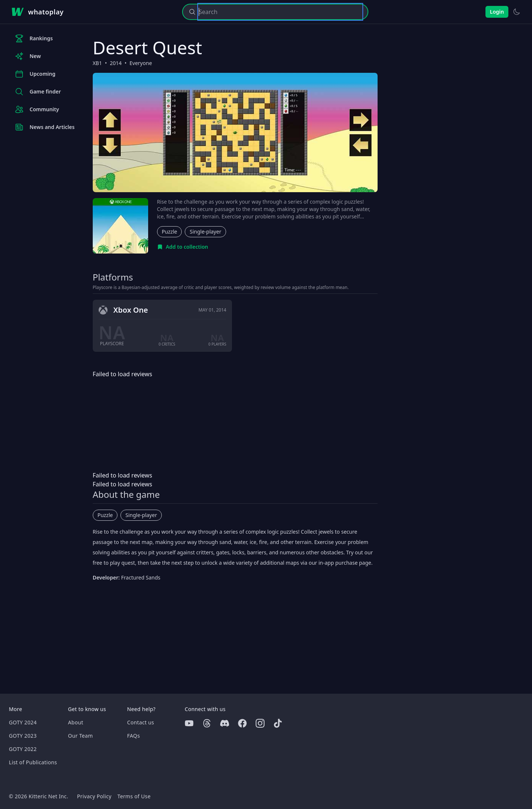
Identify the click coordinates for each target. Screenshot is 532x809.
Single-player (205, 232)
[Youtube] (189, 723)
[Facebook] (242, 723)
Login (497, 12)
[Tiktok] (278, 723)
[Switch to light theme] (516, 12)
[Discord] (225, 723)
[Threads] (207, 723)
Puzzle (170, 232)
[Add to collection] (183, 247)
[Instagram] (260, 723)
